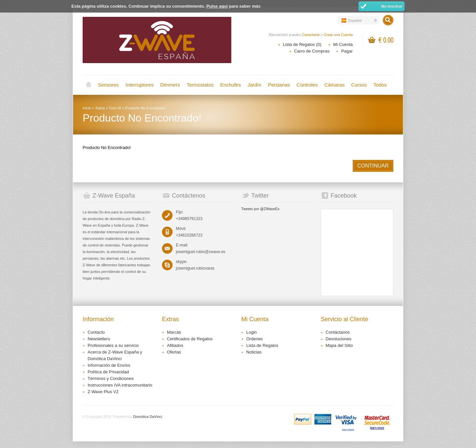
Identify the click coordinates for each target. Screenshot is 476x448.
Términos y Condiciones (111, 378)
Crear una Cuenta (338, 35)
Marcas (174, 332)
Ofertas (174, 352)
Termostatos (200, 85)
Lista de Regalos (262, 345)
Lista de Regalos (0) (302, 44)
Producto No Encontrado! (146, 108)
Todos (380, 85)
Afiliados (175, 345)
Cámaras (334, 85)
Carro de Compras (312, 51)
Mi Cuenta (343, 44)
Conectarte (311, 35)
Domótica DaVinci (148, 417)
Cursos (359, 85)
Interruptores (139, 85)
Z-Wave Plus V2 (103, 392)
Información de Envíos (109, 365)
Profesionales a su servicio (113, 345)
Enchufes (231, 85)
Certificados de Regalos (190, 339)
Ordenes (255, 339)
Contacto (96, 332)
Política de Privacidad (108, 372)
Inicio (89, 85)
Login (252, 332)
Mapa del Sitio (339, 345)
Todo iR (115, 108)
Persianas (279, 85)
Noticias (254, 352)
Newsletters (99, 339)
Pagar (347, 51)
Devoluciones (338, 339)
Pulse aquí (217, 6)
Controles (307, 85)
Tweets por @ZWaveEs (260, 209)
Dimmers (170, 85)
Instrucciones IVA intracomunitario (120, 385)
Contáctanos (338, 332)
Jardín (255, 85)
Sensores (108, 85)
